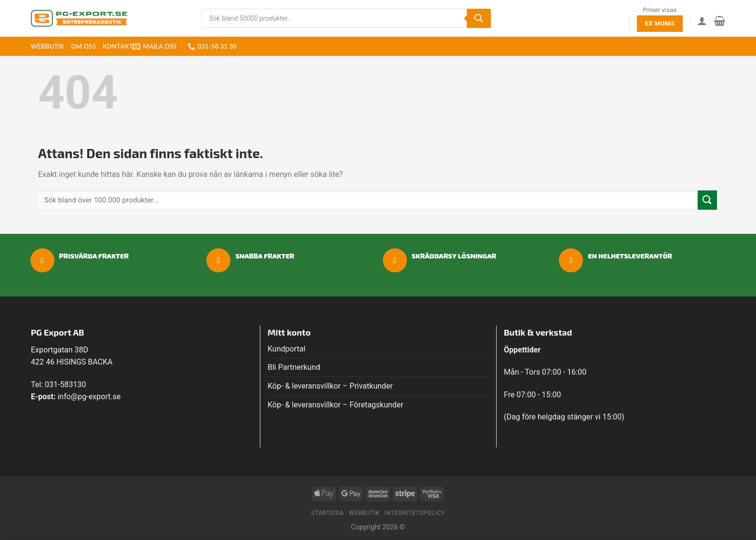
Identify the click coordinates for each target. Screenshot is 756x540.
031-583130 (65, 385)
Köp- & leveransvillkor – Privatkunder (330, 386)
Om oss (83, 46)
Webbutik (47, 46)
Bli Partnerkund (294, 367)
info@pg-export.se (89, 397)
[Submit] (707, 200)
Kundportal (286, 349)
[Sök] (479, 18)
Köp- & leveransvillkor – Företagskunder (336, 405)
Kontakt (118, 46)
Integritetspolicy (415, 513)
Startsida (327, 513)
